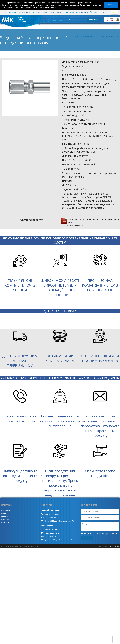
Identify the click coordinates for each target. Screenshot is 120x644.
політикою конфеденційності (106, 533)
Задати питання (93, 20)
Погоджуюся (110, 5)
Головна (66, 36)
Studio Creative (114, 546)
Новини (64, 20)
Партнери (73, 20)
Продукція (54, 20)
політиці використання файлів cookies (41, 7)
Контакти (82, 20)
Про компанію (41, 20)
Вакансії (4, 513)
